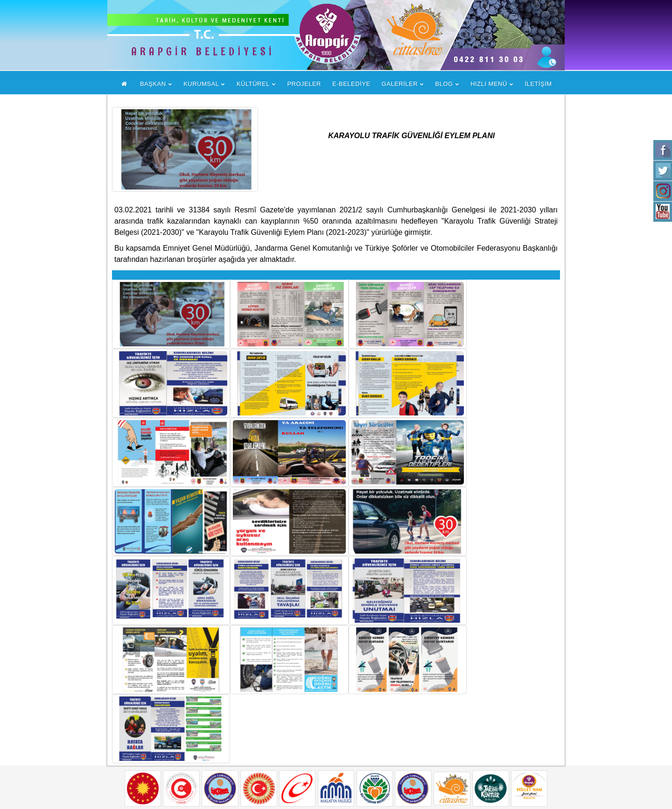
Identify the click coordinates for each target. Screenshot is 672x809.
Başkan (287, 702)
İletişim (287, 770)
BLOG (444, 84)
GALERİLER (400, 84)
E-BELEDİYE (351, 84)
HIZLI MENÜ (489, 84)
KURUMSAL (201, 84)
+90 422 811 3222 (472, 769)
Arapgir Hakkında (304, 725)
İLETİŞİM (538, 84)
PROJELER (304, 84)
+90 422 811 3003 (472, 749)
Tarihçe (287, 748)
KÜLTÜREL (253, 84)
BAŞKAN (153, 84)
